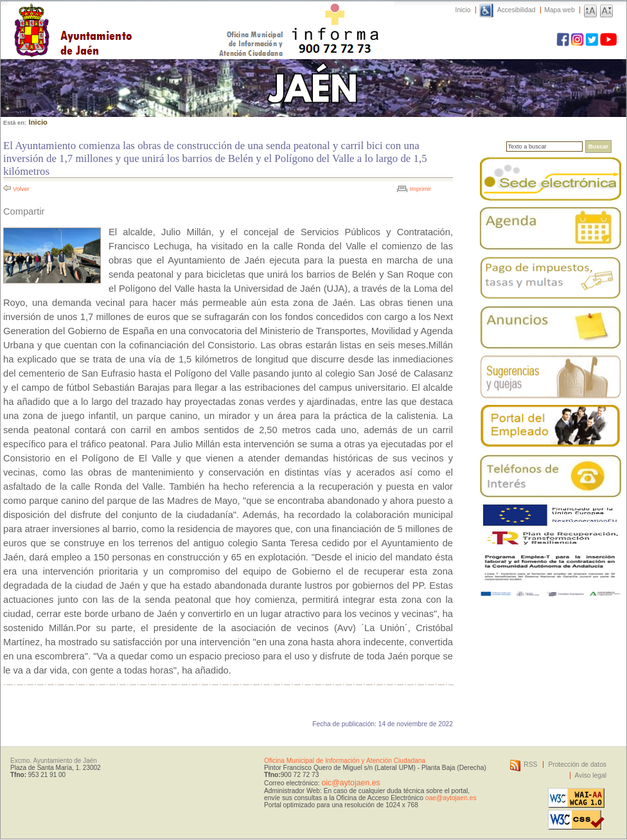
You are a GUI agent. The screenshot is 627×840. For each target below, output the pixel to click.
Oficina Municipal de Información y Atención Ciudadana (345, 761)
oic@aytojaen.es (350, 783)
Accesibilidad (517, 10)
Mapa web (559, 10)
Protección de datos (577, 764)
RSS (530, 764)
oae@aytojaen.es (451, 798)
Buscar (598, 147)
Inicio (463, 10)
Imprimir (420, 189)
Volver (21, 189)
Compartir (24, 211)
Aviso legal (591, 775)
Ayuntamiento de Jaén (129, 17)
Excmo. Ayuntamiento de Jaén (54, 761)
